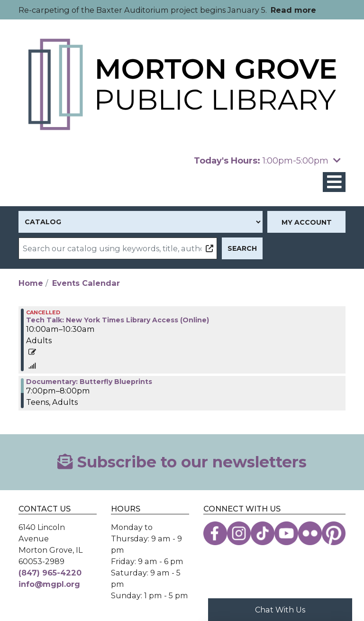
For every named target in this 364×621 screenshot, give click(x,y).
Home (31, 283)
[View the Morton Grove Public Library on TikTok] (263, 533)
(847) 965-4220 (50, 573)
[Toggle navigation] (334, 182)
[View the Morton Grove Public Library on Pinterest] (334, 533)
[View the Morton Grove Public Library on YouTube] (286, 533)
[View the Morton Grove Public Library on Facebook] (215, 533)
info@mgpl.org (49, 584)
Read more (293, 10)
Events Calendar (86, 283)
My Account (307, 222)
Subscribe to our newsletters (182, 462)
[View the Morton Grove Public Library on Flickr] (310, 533)
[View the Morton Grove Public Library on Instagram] (239, 533)
